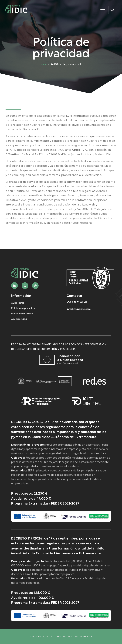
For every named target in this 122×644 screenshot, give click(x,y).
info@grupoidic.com (78, 309)
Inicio (44, 64)
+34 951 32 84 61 (77, 302)
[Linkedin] (14, 286)
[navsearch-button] (112, 10)
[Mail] (35, 286)
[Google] (25, 286)
